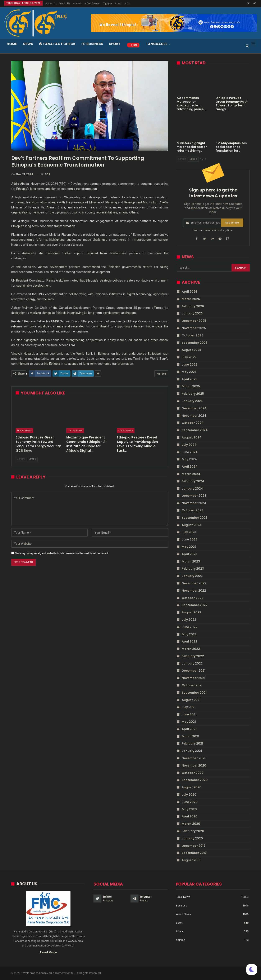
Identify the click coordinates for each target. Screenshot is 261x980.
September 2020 (195, 780)
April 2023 (189, 554)
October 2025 (193, 335)
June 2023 (190, 539)
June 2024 (190, 452)
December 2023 (194, 496)
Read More (48, 952)
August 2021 (191, 700)
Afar (127, 3)
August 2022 (191, 612)
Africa (180, 931)
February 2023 (193, 569)
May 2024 (189, 459)
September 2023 (195, 518)
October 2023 (193, 510)
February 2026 (193, 306)
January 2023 (192, 576)
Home (12, 44)
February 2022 (193, 656)
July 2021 (189, 707)
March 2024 (191, 474)
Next (32, 459)
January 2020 (192, 838)
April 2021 (189, 729)
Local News (24, 431)
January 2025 (192, 401)
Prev (21, 459)
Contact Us (64, 3)
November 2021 (193, 678)
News (28, 44)
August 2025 (191, 350)
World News (183, 914)
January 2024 (192, 488)
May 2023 (189, 547)
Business (92, 44)
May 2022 (189, 634)
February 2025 (193, 394)
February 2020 (193, 831)
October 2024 (193, 423)
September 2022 (195, 605)
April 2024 (190, 467)
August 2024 (192, 437)
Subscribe (232, 223)
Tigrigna (107, 3)
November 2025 (194, 328)
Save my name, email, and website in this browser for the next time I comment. (62, 553)
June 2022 (190, 627)
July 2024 (189, 445)
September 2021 (194, 693)
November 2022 (194, 590)
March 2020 (191, 824)
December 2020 (194, 758)
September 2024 (195, 430)
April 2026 (189, 292)
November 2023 (194, 503)
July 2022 (189, 620)
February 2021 (192, 743)
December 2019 (194, 846)
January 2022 (192, 663)
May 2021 (189, 722)
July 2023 (189, 532)
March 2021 (190, 736)
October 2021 (192, 685)
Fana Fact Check (57, 44)
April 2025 (189, 379)
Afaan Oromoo (92, 3)
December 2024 (194, 408)
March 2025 (191, 386)
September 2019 (194, 853)
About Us (51, 3)
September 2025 (195, 343)
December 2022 (194, 583)
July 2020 (189, 795)
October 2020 (193, 773)
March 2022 (191, 649)
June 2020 (190, 802)
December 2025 (194, 321)
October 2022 (193, 598)
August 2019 (191, 860)
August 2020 (192, 787)
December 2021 (194, 671)
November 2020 (194, 765)
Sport (115, 44)
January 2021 (192, 751)
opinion (180, 940)
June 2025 (190, 365)
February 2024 (193, 481)
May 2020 (189, 809)
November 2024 (194, 415)
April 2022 (189, 641)
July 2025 (189, 357)
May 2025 (189, 372)
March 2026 (191, 299)
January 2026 (192, 313)
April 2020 (190, 816)
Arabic (118, 3)
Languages (157, 44)
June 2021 (189, 714)
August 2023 (191, 525)
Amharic (77, 3)
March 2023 (191, 561)
